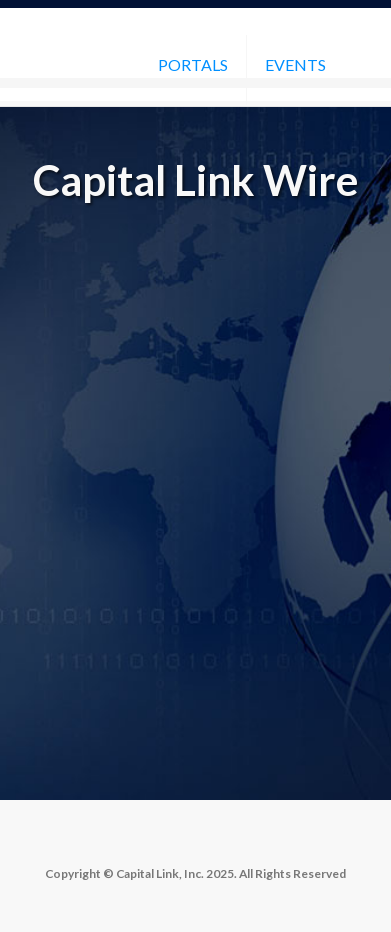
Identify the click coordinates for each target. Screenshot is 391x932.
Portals (193, 64)
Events (295, 64)
